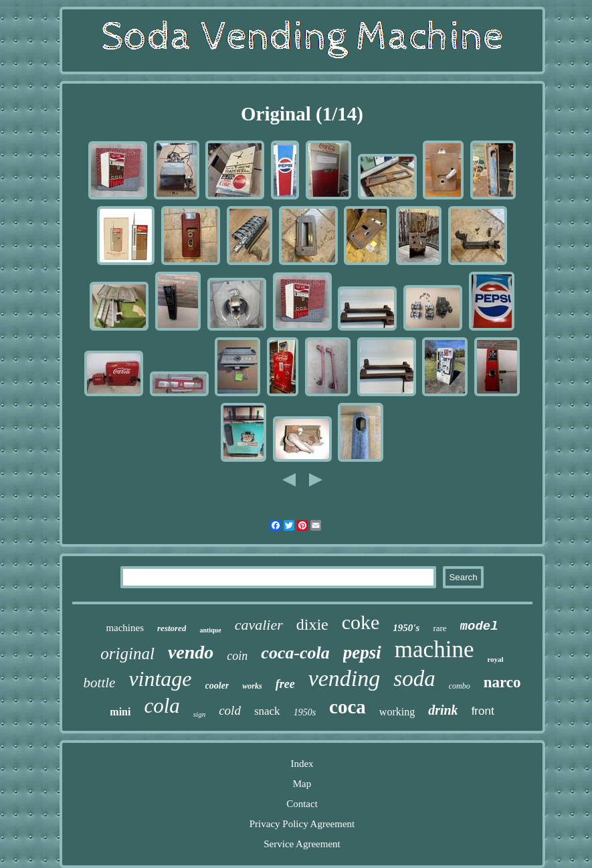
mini (120, 712)
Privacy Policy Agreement (302, 824)
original (127, 654)
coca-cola (295, 653)
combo (460, 686)
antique (210, 630)
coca (348, 707)
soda (414, 679)
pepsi (362, 653)
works (252, 686)
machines (125, 628)
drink (443, 710)
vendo (191, 652)
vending (344, 678)
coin (237, 656)
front (483, 711)
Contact (302, 804)
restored (172, 628)
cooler (217, 686)
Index (302, 764)
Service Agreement (302, 844)
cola (162, 706)
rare (439, 628)
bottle (100, 683)
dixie (312, 624)
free (285, 684)
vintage (160, 679)
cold (230, 710)
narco (502, 682)
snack (267, 711)
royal (495, 659)
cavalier (259, 625)
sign (199, 714)
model (479, 626)
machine (434, 649)
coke (361, 622)
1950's (406, 628)
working (397, 712)
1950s (305, 712)
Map (302, 784)
